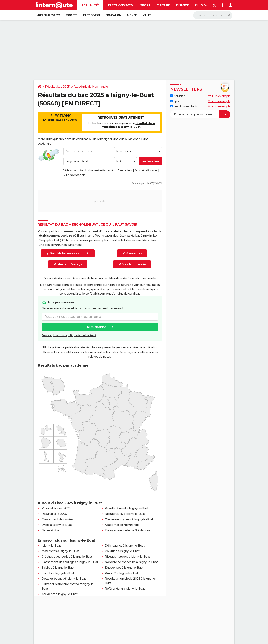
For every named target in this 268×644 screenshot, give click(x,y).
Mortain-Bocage (146, 170)
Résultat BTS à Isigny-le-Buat (125, 514)
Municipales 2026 (48, 15)
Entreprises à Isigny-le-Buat (124, 568)
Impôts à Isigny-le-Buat (58, 573)
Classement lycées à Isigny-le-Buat (129, 519)
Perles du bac (51, 530)
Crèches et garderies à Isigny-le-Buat (67, 557)
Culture (163, 5)
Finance (183, 5)
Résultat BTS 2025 (54, 514)
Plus (201, 5)
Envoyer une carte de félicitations (128, 530)
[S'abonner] (200, 114)
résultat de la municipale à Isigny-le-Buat (128, 125)
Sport (145, 5)
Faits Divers (92, 15)
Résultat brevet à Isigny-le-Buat (127, 508)
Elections (61, 118)
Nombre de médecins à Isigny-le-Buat (131, 562)
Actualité (178, 96)
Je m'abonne (96, 327)
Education (114, 15)
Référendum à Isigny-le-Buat (125, 589)
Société (72, 15)
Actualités (91, 5)
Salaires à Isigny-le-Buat (58, 568)
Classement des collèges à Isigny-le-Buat (70, 562)
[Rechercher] (213, 15)
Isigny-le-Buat (51, 546)
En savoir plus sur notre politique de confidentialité (69, 335)
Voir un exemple (219, 96)
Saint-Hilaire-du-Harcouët (97, 170)
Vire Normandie (74, 175)
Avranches (125, 170)
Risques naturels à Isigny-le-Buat (127, 557)
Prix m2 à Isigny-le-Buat (121, 573)
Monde (132, 15)
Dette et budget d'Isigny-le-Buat (64, 579)
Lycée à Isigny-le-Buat (57, 525)
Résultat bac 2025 (57, 87)
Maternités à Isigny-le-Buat (60, 551)
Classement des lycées (57, 519)
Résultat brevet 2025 (56, 508)
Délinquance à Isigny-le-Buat (125, 546)
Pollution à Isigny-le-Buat (122, 551)
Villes (147, 15)
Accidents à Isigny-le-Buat (59, 594)
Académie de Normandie (91, 87)
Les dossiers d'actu (184, 106)
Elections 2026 (120, 5)
